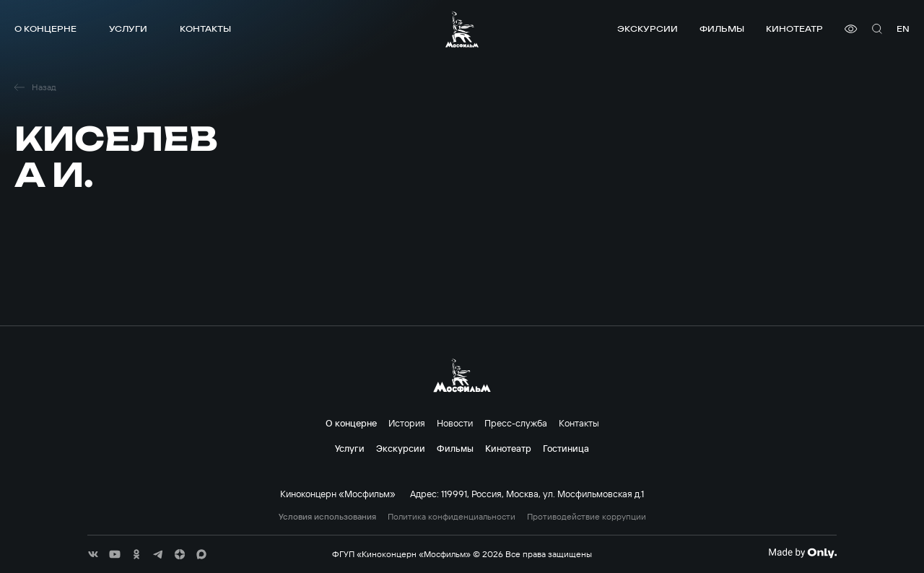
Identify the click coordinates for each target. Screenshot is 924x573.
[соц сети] (93, 554)
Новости (455, 423)
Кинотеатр (794, 29)
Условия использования (327, 517)
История (407, 423)
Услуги (128, 29)
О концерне (45, 29)
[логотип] (462, 29)
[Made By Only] (802, 553)
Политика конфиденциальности (452, 517)
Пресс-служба (516, 423)
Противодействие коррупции (587, 517)
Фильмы (722, 29)
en (903, 29)
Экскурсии (648, 29)
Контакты (205, 29)
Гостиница (566, 448)
